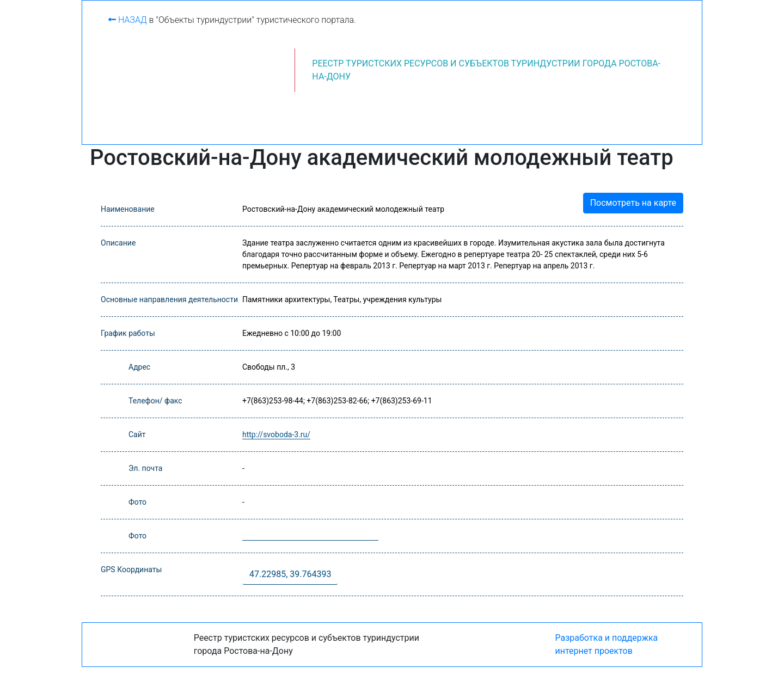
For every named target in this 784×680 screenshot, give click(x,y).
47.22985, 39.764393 (290, 574)
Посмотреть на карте (633, 203)
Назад (128, 20)
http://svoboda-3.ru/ (276, 434)
